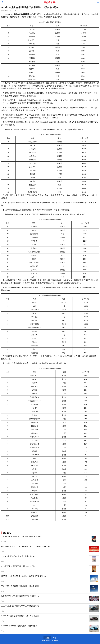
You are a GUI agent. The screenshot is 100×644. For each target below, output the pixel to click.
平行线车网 (49, 2)
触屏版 (47, 638)
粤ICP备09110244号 (50, 641)
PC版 (55, 638)
